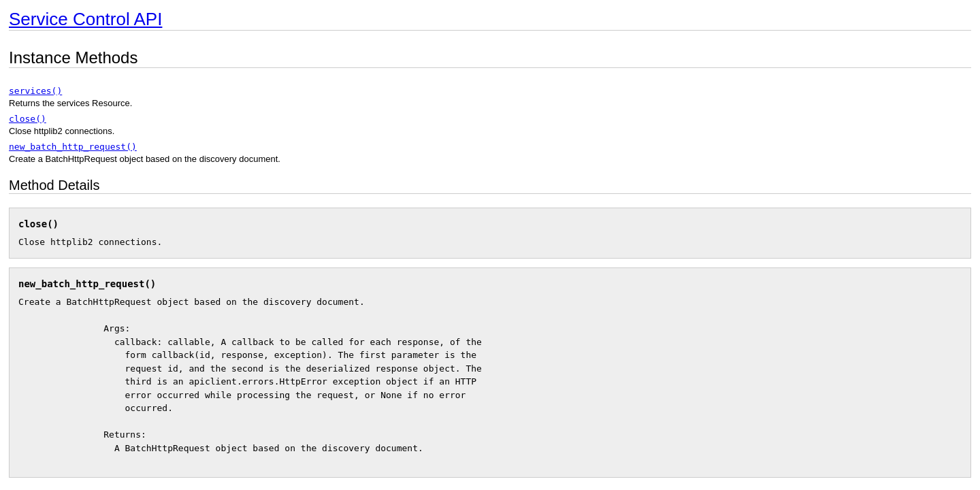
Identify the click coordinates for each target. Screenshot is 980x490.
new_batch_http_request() (73, 147)
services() (35, 91)
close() (28, 119)
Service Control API (85, 19)
